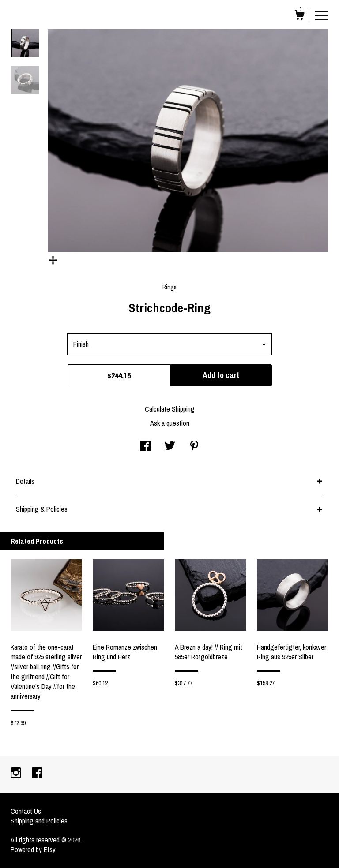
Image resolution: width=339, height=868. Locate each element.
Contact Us (26, 811)
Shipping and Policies (39, 821)
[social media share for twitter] (170, 447)
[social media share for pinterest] (194, 447)
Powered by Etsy (33, 849)
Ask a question (170, 423)
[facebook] (37, 774)
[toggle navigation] (322, 15)
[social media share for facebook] (145, 447)
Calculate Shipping (170, 409)
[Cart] (299, 16)
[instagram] (17, 774)
